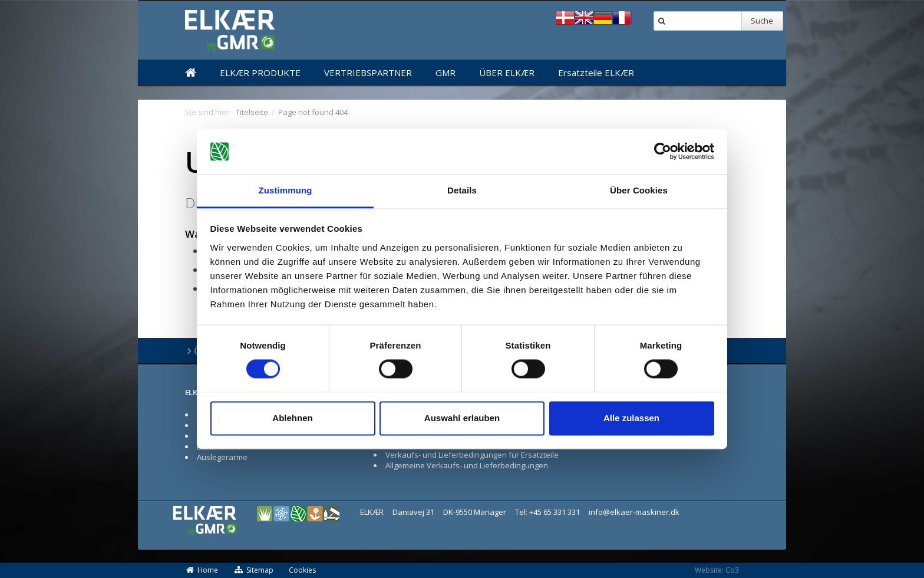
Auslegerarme (222, 457)
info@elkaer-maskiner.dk (634, 512)
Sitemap (253, 570)
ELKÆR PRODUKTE (260, 73)
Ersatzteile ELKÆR (596, 73)
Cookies (302, 570)
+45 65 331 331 (555, 512)
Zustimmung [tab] (286, 190)
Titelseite (252, 112)
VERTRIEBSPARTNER (368, 73)
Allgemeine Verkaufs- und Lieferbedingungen (467, 465)
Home (202, 570)
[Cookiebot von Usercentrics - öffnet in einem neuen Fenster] (663, 152)
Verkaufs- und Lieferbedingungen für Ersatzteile (472, 455)
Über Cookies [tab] (639, 190)
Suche (762, 21)
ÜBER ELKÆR (507, 73)
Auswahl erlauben (462, 418)
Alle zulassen (631, 418)
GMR (445, 73)
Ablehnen (292, 418)
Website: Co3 (717, 570)
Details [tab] (462, 190)
